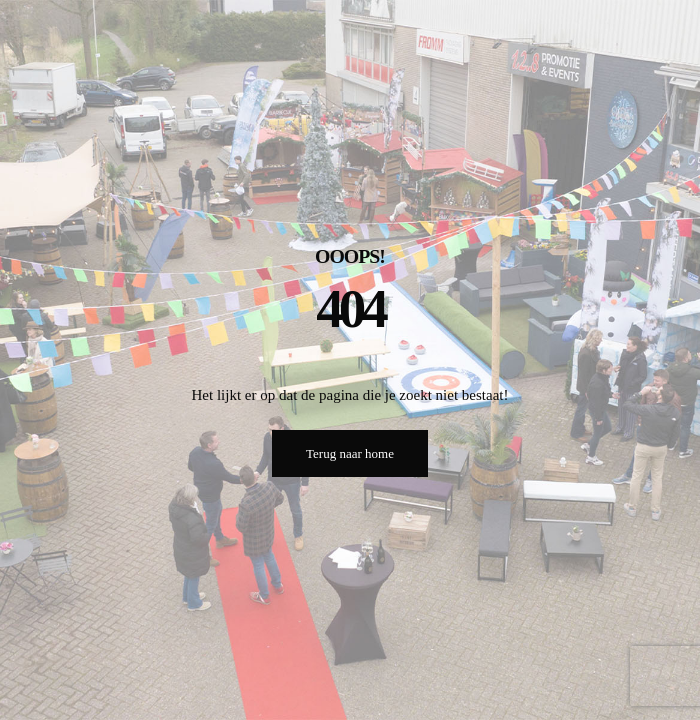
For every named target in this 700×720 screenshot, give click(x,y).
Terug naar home (350, 453)
